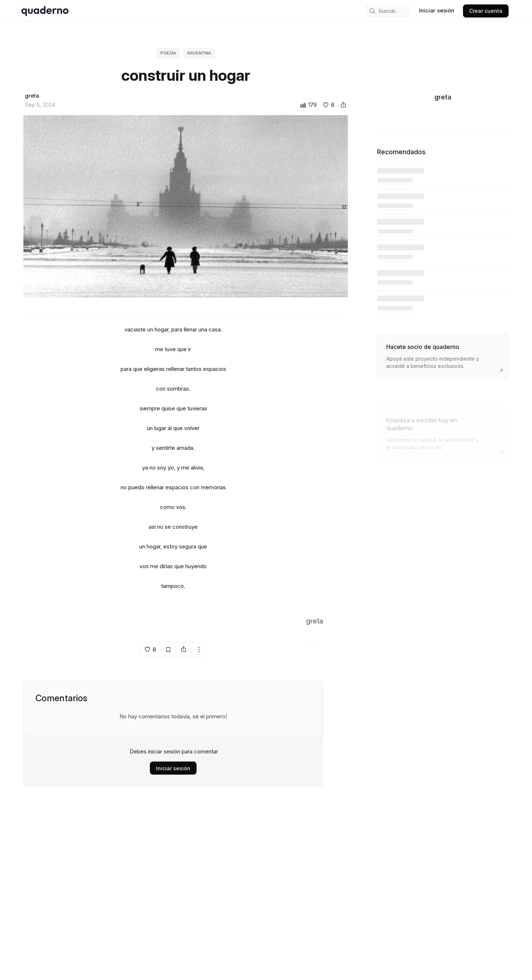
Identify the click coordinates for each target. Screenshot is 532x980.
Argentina (199, 53)
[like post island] (150, 650)
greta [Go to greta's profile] (315, 622)
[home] (45, 11)
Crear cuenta (486, 11)
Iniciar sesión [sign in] (437, 10)
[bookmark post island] (168, 650)
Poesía (167, 53)
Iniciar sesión (173, 769)
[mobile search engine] (388, 11)
